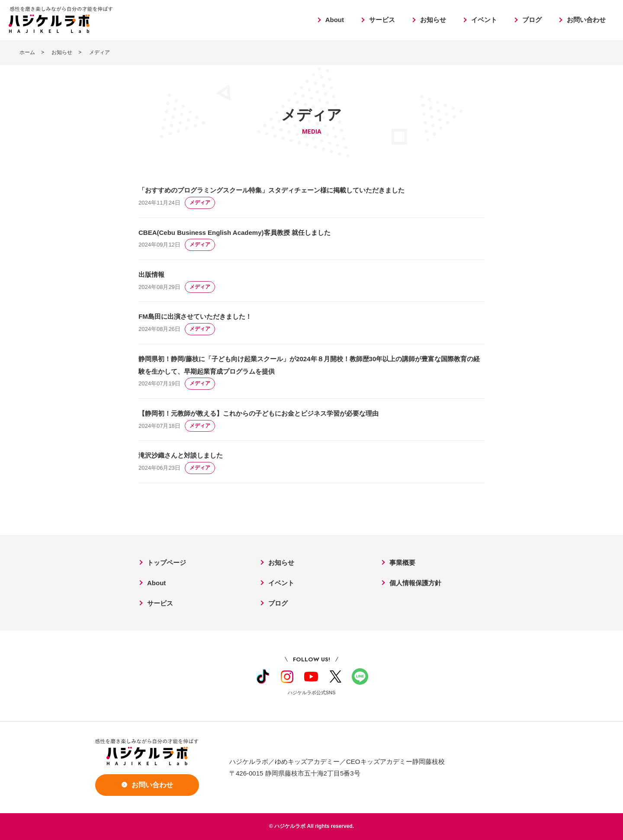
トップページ (167, 563)
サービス (382, 20)
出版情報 (151, 274)
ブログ (532, 20)
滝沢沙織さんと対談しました (181, 455)
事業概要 (402, 563)
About (335, 20)
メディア (200, 202)
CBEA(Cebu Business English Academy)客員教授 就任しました (234, 232)
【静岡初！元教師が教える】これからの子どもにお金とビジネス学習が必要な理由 (259, 413)
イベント (484, 20)
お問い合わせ (586, 20)
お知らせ (433, 20)
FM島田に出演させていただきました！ (195, 316)
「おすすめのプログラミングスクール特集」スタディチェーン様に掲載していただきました (271, 190)
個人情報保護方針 (415, 583)
